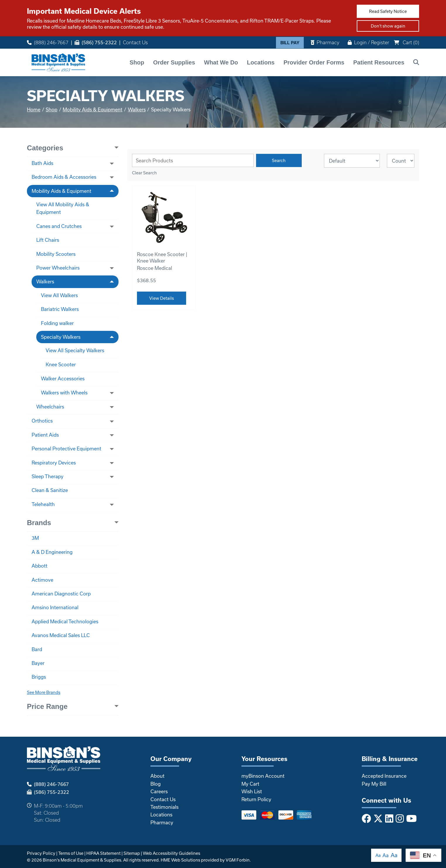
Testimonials (164, 807)
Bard (37, 649)
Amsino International (55, 607)
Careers (159, 791)
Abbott (40, 566)
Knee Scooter (61, 364)
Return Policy (256, 799)
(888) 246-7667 (48, 42)
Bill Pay (290, 43)
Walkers (137, 109)
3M (35, 538)
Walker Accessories (63, 378)
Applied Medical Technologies (65, 621)
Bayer (38, 663)
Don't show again (388, 26)
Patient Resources (379, 62)
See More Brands (44, 692)
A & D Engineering (52, 552)
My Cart (250, 784)
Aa (378, 855)
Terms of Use (71, 853)
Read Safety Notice (388, 11)
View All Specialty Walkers (75, 350)
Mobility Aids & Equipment (92, 109)
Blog (156, 784)
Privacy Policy (41, 853)
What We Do (221, 62)
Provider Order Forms (314, 62)
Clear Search (144, 173)
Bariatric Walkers (60, 309)
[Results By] (401, 161)
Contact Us (135, 42)
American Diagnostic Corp (61, 594)
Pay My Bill (374, 784)
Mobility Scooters (56, 254)
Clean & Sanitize (50, 490)
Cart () (406, 42)
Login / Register (368, 42)
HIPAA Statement (103, 853)
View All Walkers (59, 295)
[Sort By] (352, 161)
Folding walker (57, 323)
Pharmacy (325, 42)
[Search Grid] (193, 160)
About (157, 776)
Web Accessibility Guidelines (171, 853)
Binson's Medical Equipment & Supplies (82, 860)
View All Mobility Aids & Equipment (63, 208)
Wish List (252, 791)
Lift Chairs (48, 240)
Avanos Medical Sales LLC (61, 635)
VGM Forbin (238, 860)
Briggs (39, 677)
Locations (261, 62)
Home (34, 109)
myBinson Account (263, 776)
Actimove (42, 580)
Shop (137, 62)
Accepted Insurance (384, 776)
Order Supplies (174, 62)
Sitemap (132, 853)
